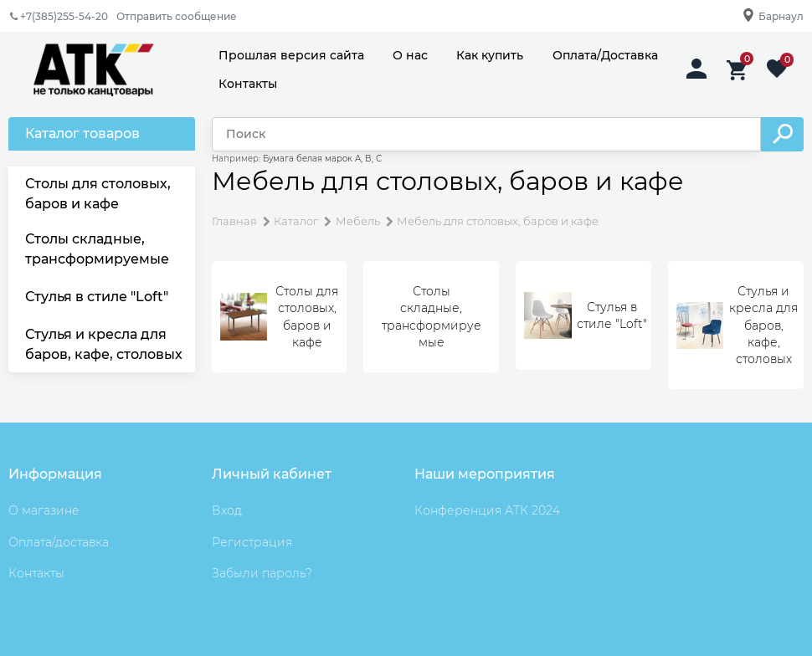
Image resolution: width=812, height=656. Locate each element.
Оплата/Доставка (605, 55)
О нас (410, 55)
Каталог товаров (82, 133)
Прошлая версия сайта (291, 55)
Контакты (248, 84)
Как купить (490, 55)
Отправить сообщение (177, 16)
